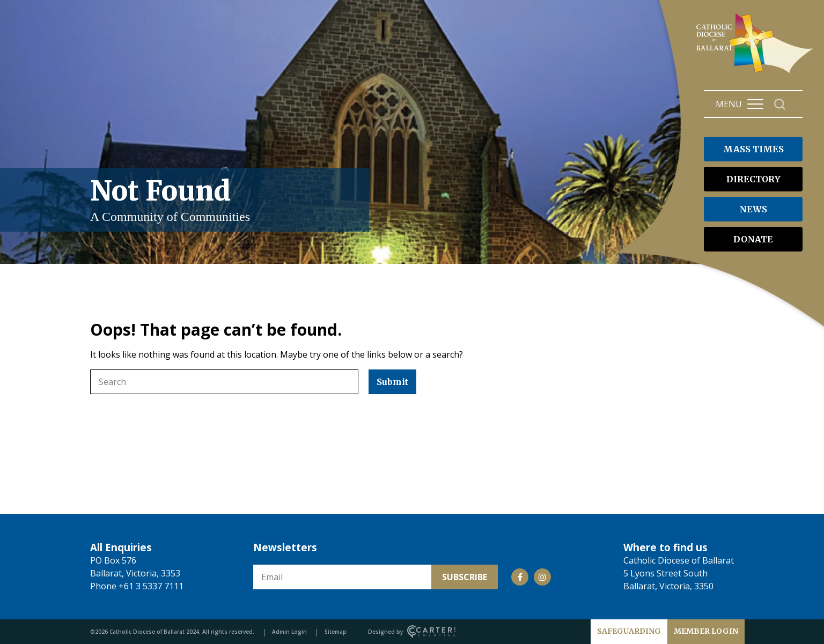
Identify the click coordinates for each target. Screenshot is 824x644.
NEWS (753, 209)
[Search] (780, 104)
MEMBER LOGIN (706, 631)
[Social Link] (520, 577)
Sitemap (336, 632)
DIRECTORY (753, 179)
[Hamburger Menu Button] (755, 104)
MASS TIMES (753, 149)
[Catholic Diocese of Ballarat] (756, 73)
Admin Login (289, 632)
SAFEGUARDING (629, 631)
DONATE (753, 239)
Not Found (224, 200)
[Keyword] (224, 382)
